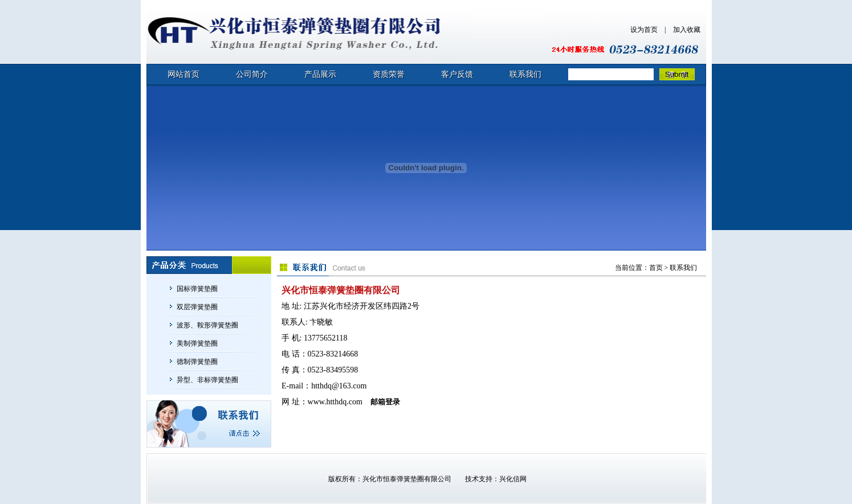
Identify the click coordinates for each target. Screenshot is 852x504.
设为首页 (644, 30)
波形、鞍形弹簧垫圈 (207, 325)
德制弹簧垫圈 (197, 362)
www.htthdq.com (335, 402)
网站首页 (184, 74)
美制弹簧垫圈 (197, 343)
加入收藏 (687, 30)
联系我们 (525, 74)
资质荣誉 (389, 74)
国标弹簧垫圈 (197, 289)
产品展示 (320, 74)
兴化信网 (513, 479)
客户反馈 (457, 74)
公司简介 (252, 74)
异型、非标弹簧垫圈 (207, 380)
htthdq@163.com (339, 386)
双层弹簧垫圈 (197, 307)
